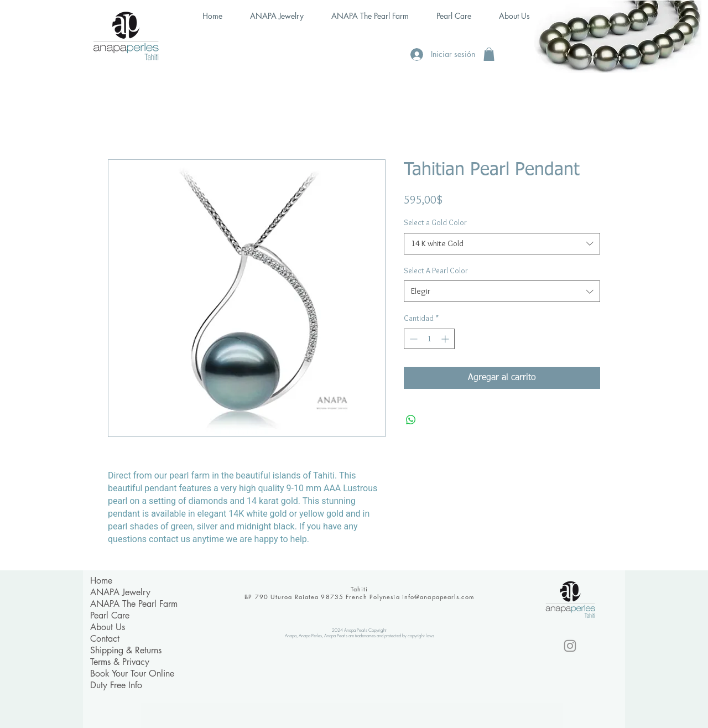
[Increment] (446, 339)
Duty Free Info (116, 685)
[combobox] (502, 244)
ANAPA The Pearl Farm (134, 604)
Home (101, 581)
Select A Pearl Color (436, 271)
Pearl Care (110, 615)
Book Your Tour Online (132, 674)
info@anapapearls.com (438, 597)
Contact (105, 639)
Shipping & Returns (126, 650)
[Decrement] (412, 339)
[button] (489, 54)
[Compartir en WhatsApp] (411, 420)
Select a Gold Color (435, 222)
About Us (108, 627)
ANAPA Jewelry (120, 592)
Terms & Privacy (120, 662)
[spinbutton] (429, 339)
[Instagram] (570, 646)
